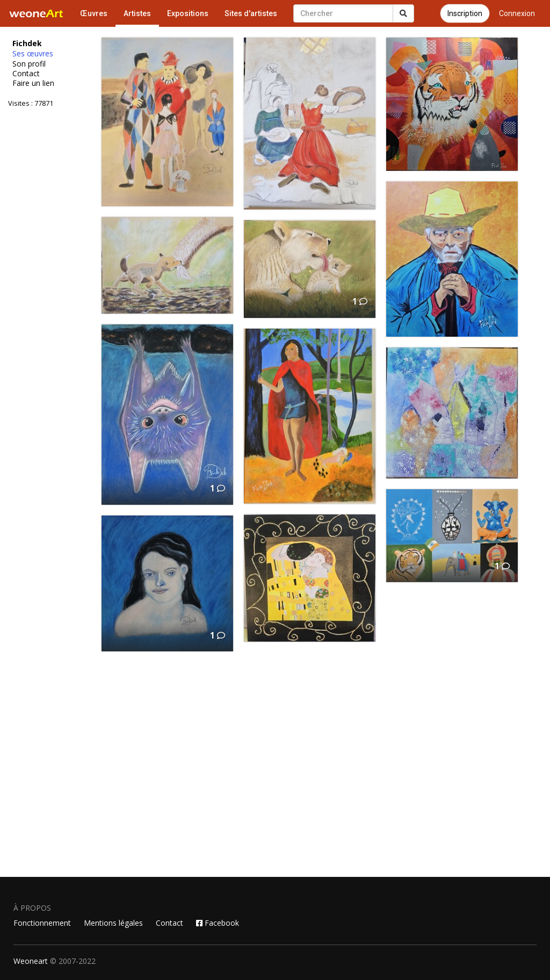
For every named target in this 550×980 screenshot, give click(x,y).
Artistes (137, 13)
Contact (26, 74)
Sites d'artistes (251, 13)
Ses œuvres (33, 54)
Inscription (465, 13)
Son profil (29, 64)
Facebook (218, 923)
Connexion (517, 13)
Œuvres (94, 13)
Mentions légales (113, 923)
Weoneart (31, 961)
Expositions (188, 13)
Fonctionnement (42, 923)
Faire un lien (33, 83)
